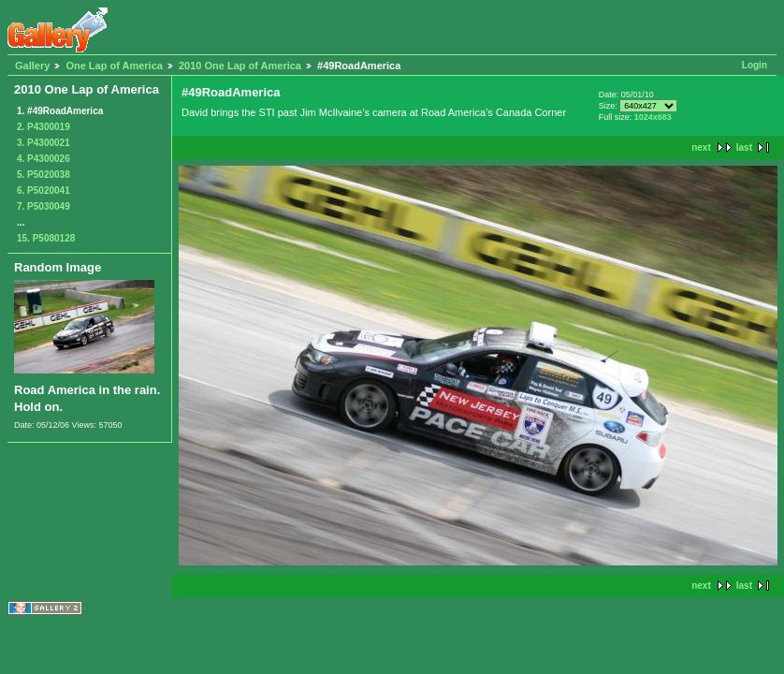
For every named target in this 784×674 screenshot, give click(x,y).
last (744, 147)
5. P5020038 (44, 175)
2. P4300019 (44, 127)
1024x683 (653, 117)
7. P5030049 (44, 206)
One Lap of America (114, 66)
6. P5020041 (44, 190)
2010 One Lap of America (240, 66)
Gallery (32, 66)
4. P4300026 (44, 159)
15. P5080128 (46, 238)
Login (755, 65)
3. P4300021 (44, 143)
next (701, 147)
